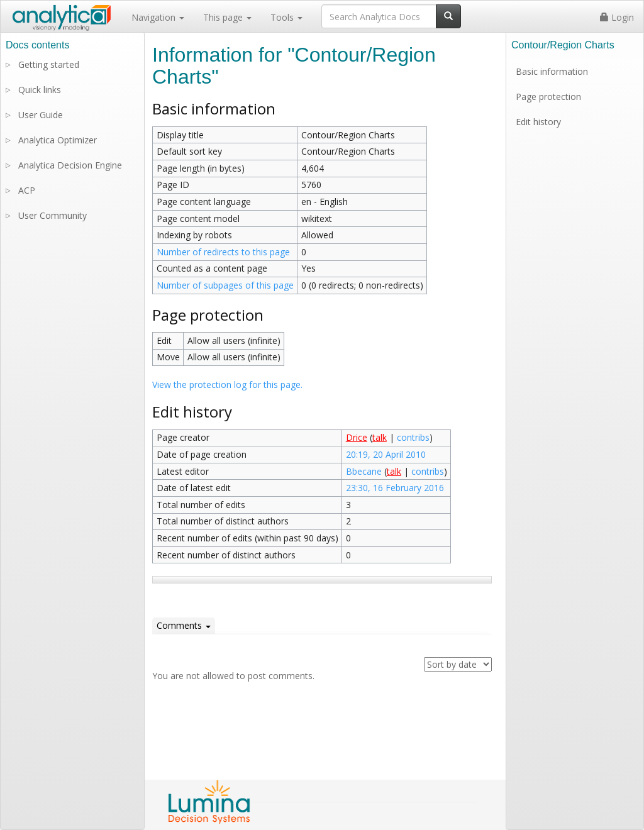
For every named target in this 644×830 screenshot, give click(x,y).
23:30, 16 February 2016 (395, 488)
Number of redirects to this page (223, 252)
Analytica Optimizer (58, 140)
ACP (27, 190)
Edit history (538, 122)
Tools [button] (286, 17)
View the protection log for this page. (227, 385)
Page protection (548, 97)
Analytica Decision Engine (70, 165)
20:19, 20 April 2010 (386, 454)
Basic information (552, 71)
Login (617, 17)
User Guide (41, 115)
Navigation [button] (158, 17)
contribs (413, 437)
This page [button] (227, 17)
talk (380, 437)
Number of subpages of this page (225, 285)
